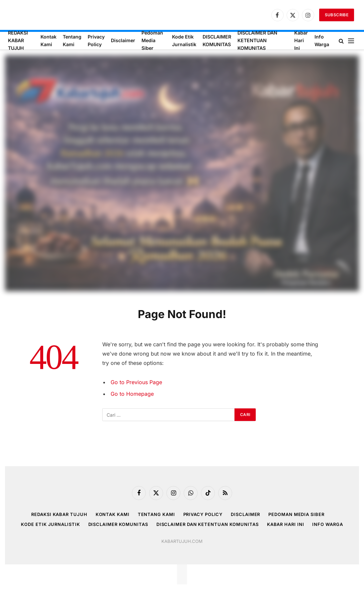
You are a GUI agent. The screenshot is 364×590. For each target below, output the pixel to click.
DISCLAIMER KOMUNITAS (217, 41)
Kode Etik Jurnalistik (184, 41)
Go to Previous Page (136, 382)
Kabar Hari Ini (301, 41)
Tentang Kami (72, 41)
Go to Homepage (132, 394)
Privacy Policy (96, 41)
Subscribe (337, 15)
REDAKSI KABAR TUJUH (18, 41)
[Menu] (351, 41)
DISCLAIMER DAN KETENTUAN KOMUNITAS (257, 41)
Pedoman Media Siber (152, 41)
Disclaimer (123, 40)
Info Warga (322, 41)
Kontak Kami (48, 41)
